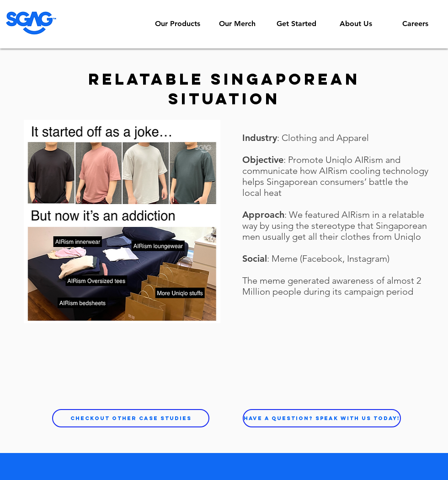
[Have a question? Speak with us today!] (322, 418)
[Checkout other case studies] (131, 418)
